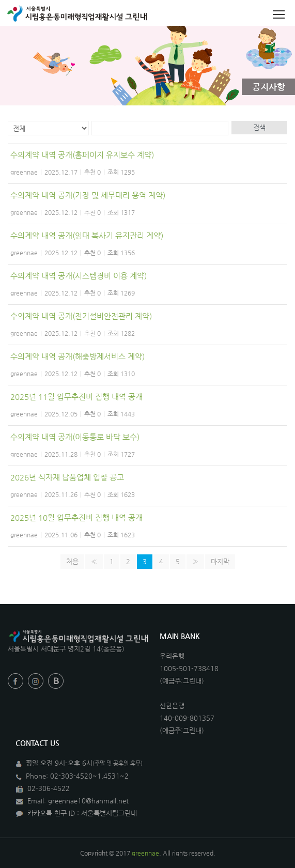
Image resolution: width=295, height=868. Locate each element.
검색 (259, 127)
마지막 (220, 561)
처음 (72, 561)
